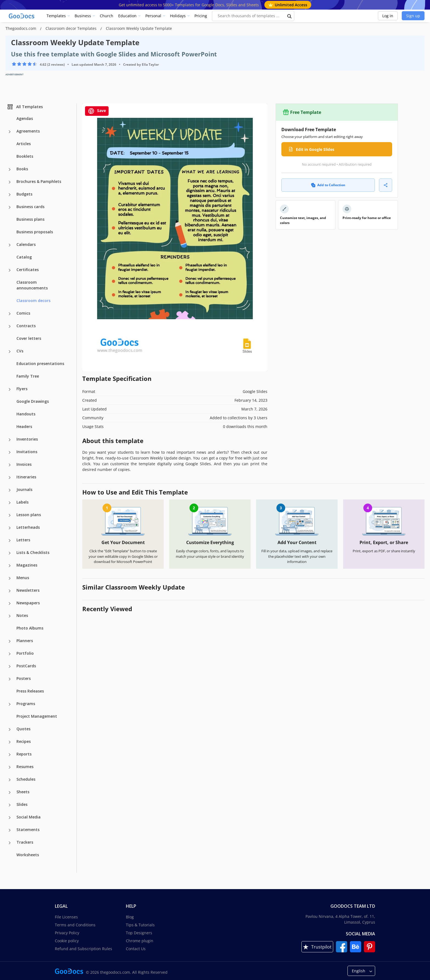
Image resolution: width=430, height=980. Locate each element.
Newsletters (28, 590)
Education (127, 16)
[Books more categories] (10, 169)
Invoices (24, 464)
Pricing (201, 16)
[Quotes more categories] (10, 729)
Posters (24, 678)
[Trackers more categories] (10, 843)
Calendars (26, 244)
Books (22, 169)
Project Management (37, 716)
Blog (130, 917)
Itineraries (26, 477)
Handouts (26, 414)
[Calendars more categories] (10, 245)
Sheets (23, 792)
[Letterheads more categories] (10, 528)
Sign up (413, 16)
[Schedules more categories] (10, 780)
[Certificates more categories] (10, 270)
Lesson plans (29, 515)
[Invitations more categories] (10, 452)
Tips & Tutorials (140, 925)
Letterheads (28, 527)
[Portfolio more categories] (10, 654)
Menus (23, 578)
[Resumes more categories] (10, 767)
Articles (24, 144)
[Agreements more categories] (10, 132)
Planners (25, 641)
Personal (153, 16)
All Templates (25, 107)
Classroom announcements (32, 285)
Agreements (28, 131)
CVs (20, 351)
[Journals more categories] (10, 490)
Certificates (28, 270)
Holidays (178, 16)
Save (97, 111)
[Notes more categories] (10, 616)
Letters (23, 540)
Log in (388, 16)
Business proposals (35, 232)
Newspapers (28, 603)
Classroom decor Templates (72, 28)
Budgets (24, 194)
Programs (26, 704)
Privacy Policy (67, 933)
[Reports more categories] (10, 755)
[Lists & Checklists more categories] (10, 553)
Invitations (27, 452)
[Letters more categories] (10, 541)
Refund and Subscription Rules (84, 949)
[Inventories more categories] (10, 440)
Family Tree (28, 376)
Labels (22, 502)
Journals (24, 489)
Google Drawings (33, 401)
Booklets (25, 156)
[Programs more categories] (10, 704)
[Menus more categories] (10, 578)
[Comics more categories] (10, 314)
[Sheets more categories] (10, 792)
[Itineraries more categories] (10, 478)
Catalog (24, 257)
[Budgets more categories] (10, 195)
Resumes (25, 767)
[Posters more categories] (10, 679)
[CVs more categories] (10, 352)
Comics (23, 313)
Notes (22, 615)
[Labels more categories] (10, 503)
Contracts (26, 326)
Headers (24, 426)
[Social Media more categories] (10, 818)
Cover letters (29, 338)
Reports (24, 754)
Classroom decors (33, 301)
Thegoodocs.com (21, 28)
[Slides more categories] (10, 805)
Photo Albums (30, 628)
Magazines (27, 565)
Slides (22, 804)
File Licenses (66, 917)
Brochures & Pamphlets (39, 181)
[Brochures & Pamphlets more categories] (10, 182)
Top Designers (139, 933)
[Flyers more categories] (10, 389)
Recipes (24, 741)
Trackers (25, 842)
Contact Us (136, 949)
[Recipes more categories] (10, 742)
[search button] (290, 16)
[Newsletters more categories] (10, 591)
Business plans (30, 219)
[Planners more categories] (10, 641)
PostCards (26, 666)
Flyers (22, 389)
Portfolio (25, 653)
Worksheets (28, 855)
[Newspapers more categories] (10, 603)
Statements (28, 830)
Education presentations (40, 363)
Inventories (27, 439)
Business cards (30, 207)
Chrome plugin (140, 941)
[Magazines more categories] (10, 566)
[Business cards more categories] (10, 207)
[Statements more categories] (10, 830)
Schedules (26, 779)
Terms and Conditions (75, 925)
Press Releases (30, 691)
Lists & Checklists (33, 552)
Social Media (29, 817)
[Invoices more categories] (10, 465)
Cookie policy (67, 941)
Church (107, 16)
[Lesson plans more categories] (10, 515)
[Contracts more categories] (10, 326)
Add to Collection (328, 185)
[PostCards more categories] (10, 666)
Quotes (23, 729)
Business (83, 16)
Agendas (25, 118)
